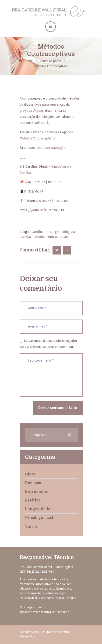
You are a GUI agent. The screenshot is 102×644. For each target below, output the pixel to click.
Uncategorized (39, 518)
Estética (33, 500)
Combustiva (27, 632)
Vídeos (31, 527)
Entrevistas (36, 492)
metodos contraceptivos (51, 237)
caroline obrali (42, 232)
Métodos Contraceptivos (37, 138)
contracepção (55, 148)
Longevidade (38, 509)
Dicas (30, 474)
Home (29, 61)
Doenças (33, 483)
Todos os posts (51, 61)
